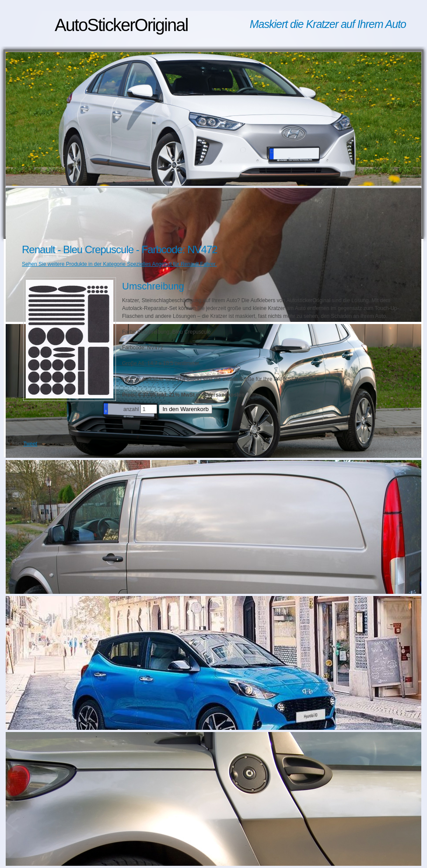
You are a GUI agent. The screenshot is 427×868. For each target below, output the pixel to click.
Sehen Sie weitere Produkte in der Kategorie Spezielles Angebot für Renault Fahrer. (119, 264)
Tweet (30, 444)
